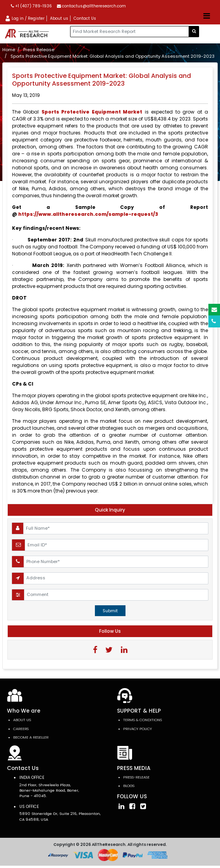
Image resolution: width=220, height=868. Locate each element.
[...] (130, 32)
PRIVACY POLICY (137, 729)
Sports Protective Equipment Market (92, 112)
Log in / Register (25, 18)
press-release (136, 777)
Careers (21, 729)
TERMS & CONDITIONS (143, 720)
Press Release (39, 50)
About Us (22, 720)
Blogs (129, 786)
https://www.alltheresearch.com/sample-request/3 (88, 214)
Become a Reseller (31, 737)
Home (9, 50)
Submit (110, 611)
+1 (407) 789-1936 (31, 6)
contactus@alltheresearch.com (91, 6)
